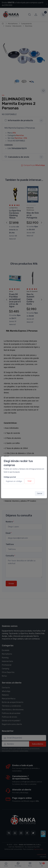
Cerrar (40, 493)
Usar (30, 481)
